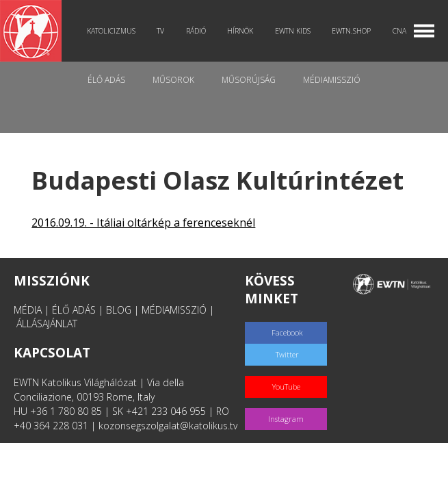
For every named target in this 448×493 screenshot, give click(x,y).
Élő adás (106, 80)
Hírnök (240, 31)
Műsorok (173, 80)
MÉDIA (28, 310)
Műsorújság (249, 80)
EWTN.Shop (351, 31)
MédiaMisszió (332, 80)
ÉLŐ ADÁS (74, 310)
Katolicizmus (111, 31)
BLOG (119, 310)
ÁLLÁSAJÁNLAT (47, 324)
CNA (399, 31)
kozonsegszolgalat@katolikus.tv (168, 426)
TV (160, 31)
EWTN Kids (293, 31)
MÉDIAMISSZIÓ (174, 310)
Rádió (196, 31)
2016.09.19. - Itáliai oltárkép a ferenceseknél (143, 223)
